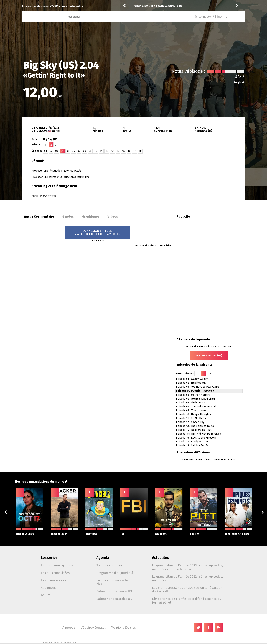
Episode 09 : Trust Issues (191, 410)
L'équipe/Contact (93, 627)
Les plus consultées (55, 573)
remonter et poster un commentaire (153, 245)
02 (51, 151)
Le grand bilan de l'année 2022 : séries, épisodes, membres (187, 578)
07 (79, 151)
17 (135, 151)
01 (46, 151)
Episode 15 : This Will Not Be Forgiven (198, 434)
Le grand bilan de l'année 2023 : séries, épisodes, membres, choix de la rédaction (187, 567)
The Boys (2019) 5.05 (169, 6)
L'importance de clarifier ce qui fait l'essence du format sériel (187, 601)
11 (101, 151)
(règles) (239, 82)
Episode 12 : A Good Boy (190, 422)
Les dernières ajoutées (57, 565)
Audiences (48, 588)
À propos (69, 627)
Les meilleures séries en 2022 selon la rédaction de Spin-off (187, 589)
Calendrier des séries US (114, 591)
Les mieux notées (53, 580)
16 (129, 151)
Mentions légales (123, 627)
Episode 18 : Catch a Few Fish (193, 445)
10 (96, 151)
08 (85, 151)
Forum (45, 595)
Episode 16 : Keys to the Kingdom (196, 438)
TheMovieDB (70, 643)
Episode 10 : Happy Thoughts (193, 414)
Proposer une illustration (47, 171)
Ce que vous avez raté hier (112, 582)
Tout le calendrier (109, 565)
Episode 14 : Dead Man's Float (194, 430)
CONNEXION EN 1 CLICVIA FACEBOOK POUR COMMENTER (97, 232)
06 (73, 151)
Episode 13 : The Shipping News (195, 426)
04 (62, 151)
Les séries (49, 558)
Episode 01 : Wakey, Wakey (192, 379)
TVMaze (58, 643)
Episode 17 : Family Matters (192, 442)
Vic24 (138, 6)
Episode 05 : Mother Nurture (193, 395)
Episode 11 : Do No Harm (191, 418)
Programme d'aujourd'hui (115, 573)
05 (68, 151)
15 (123, 151)
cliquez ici (99, 240)
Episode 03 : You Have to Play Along (197, 387)
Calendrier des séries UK (114, 599)
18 (140, 151)
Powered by (44, 196)
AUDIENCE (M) (203, 131)
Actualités (160, 558)
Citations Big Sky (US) (209, 355)
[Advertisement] (201, 180)
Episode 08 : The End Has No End (196, 407)
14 (118, 151)
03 (57, 151)
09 (90, 151)
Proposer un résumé (44, 177)
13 (112, 151)
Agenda (103, 558)
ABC (58, 131)
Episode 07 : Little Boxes (191, 403)
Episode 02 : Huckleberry (191, 383)
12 (107, 151)
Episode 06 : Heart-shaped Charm (196, 399)
